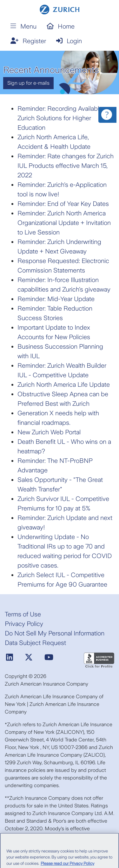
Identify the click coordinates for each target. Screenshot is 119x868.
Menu (23, 26)
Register (28, 41)
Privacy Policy (24, 624)
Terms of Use (23, 614)
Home (61, 26)
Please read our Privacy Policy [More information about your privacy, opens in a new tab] (67, 865)
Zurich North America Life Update (64, 385)
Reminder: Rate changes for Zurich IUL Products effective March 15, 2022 (66, 166)
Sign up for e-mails (28, 83)
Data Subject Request (35, 643)
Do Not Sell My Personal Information (55, 633)
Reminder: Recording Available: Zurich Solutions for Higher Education (61, 118)
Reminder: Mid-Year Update (56, 299)
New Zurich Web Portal (49, 432)
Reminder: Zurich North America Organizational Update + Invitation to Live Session (64, 223)
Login (69, 41)
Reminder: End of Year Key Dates (63, 204)
